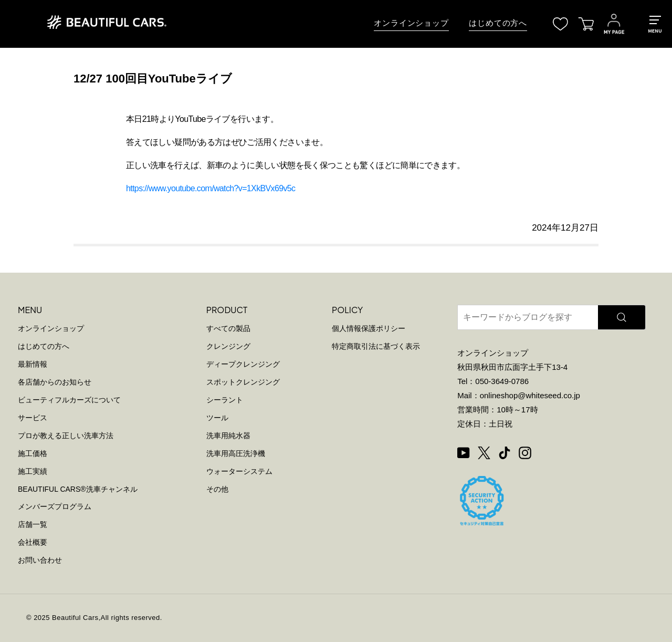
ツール (217, 418)
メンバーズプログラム (55, 506)
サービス (33, 418)
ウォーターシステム (239, 471)
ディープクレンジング (243, 364)
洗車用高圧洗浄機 (236, 453)
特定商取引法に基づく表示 (376, 346)
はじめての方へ (498, 23)
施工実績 (33, 471)
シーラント (225, 400)
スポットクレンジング (243, 382)
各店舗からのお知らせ (55, 382)
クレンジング (228, 346)
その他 (217, 489)
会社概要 (33, 542)
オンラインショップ (411, 23)
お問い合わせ (40, 560)
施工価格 (33, 453)
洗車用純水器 (228, 436)
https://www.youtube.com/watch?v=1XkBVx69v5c (211, 188)
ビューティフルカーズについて (69, 400)
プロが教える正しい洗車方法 (66, 436)
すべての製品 (228, 328)
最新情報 (33, 364)
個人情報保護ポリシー (369, 328)
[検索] (622, 317)
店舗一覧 (33, 524)
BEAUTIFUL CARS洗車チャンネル (78, 489)
